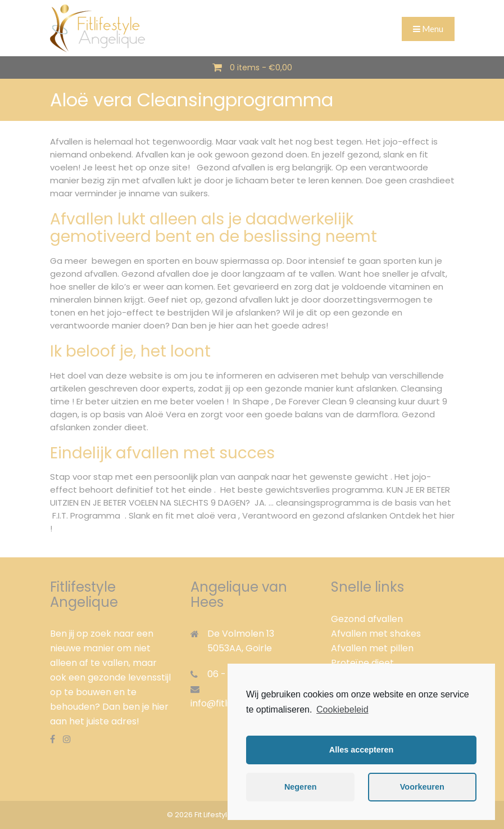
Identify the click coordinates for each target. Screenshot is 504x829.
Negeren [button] (301, 787)
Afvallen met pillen (372, 648)
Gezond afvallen (367, 619)
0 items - (261, 67)
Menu (428, 29)
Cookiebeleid (342, 709)
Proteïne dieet (362, 663)
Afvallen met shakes (376, 634)
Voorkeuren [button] (422, 787)
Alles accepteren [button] (361, 750)
